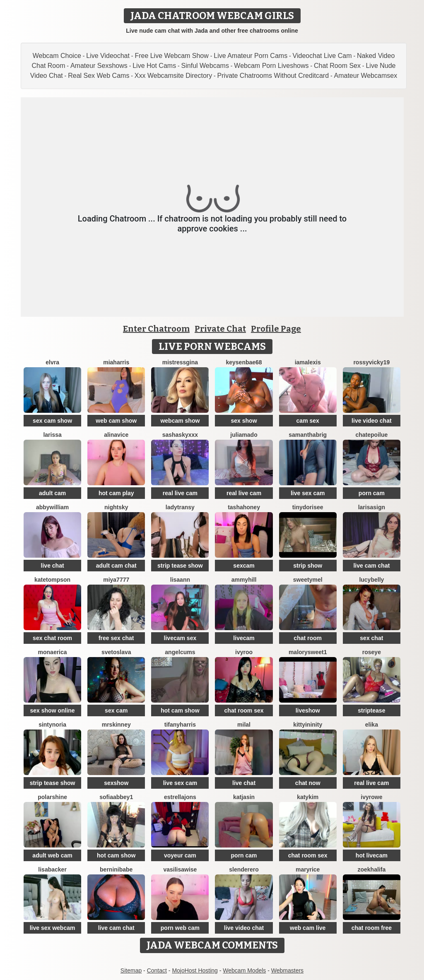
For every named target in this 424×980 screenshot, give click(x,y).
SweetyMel (308, 580)
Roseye (372, 652)
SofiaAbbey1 (116, 797)
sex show (244, 421)
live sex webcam (53, 928)
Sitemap (131, 970)
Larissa (52, 435)
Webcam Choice (57, 56)
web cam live (308, 928)
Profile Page (276, 329)
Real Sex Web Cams (99, 76)
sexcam (244, 566)
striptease (371, 710)
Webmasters (287, 970)
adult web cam (52, 855)
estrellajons (180, 797)
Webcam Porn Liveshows (271, 66)
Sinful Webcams (205, 66)
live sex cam (308, 493)
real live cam (180, 493)
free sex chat (116, 638)
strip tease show (180, 566)
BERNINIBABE (116, 869)
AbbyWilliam (52, 507)
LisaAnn (180, 580)
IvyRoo (244, 652)
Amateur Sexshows (99, 66)
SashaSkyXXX (180, 435)
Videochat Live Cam (322, 56)
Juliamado (244, 435)
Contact (157, 970)
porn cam (372, 493)
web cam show (116, 421)
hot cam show (180, 710)
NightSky (116, 507)
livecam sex (180, 638)
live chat (53, 566)
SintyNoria (52, 725)
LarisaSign (372, 507)
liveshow (308, 710)
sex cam (116, 710)
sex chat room (52, 638)
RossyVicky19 (371, 362)
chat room (308, 638)
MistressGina (180, 362)
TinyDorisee (308, 507)
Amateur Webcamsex (365, 76)
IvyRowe (371, 797)
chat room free (372, 928)
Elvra (52, 362)
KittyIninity (308, 725)
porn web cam (180, 928)
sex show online (53, 710)
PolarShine (52, 797)
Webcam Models (244, 970)
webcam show (180, 421)
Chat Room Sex (337, 66)
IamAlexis (308, 362)
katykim (308, 797)
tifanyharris (180, 725)
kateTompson (52, 580)
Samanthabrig (308, 435)
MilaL (244, 725)
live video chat (371, 421)
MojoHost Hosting (195, 970)
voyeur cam (180, 855)
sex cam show (52, 421)
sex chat (371, 638)
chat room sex (244, 710)
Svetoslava (116, 652)
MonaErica (53, 652)
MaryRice (308, 869)
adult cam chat (116, 566)
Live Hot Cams (154, 66)
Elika (372, 725)
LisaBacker (52, 869)
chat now (308, 783)
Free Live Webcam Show (171, 56)
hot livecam (372, 855)
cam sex (308, 421)
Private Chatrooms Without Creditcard (273, 76)
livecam (244, 638)
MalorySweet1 (308, 652)
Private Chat (220, 329)
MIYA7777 (116, 580)
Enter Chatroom (156, 329)
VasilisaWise (180, 869)
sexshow (116, 783)
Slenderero (244, 869)
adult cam (52, 493)
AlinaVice (116, 435)
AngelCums (180, 652)
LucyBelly (371, 580)
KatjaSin (244, 797)
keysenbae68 (244, 362)
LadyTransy (180, 507)
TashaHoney (244, 507)
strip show (308, 566)
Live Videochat (108, 56)
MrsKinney (116, 725)
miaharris (116, 362)
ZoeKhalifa (372, 869)
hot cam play (116, 493)
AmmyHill (244, 580)
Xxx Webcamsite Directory (173, 76)
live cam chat (371, 566)
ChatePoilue (371, 435)
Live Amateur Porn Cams (251, 56)
